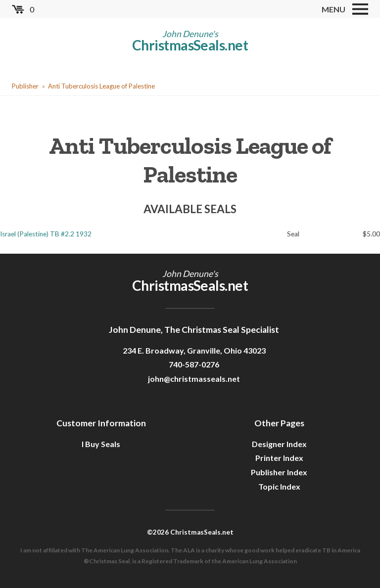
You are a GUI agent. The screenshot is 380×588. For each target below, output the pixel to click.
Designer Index (279, 444)
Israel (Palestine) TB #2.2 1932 (46, 234)
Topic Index (279, 486)
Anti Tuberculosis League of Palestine (101, 86)
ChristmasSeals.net (190, 45)
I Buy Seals (101, 444)
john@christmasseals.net (194, 379)
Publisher (25, 86)
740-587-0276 (194, 364)
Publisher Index (279, 472)
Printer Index (279, 458)
